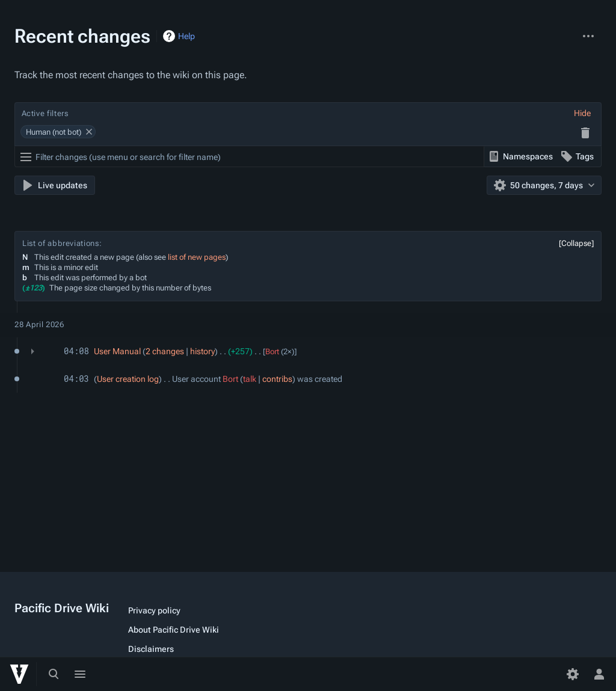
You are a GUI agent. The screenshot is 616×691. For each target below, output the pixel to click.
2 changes (165, 351)
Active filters (45, 113)
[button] (582, 113)
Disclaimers (151, 649)
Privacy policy (154, 610)
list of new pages (197, 257)
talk (250, 379)
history (202, 351)
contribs (277, 379)
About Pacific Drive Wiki (174, 630)
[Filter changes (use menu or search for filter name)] (249, 157)
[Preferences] (573, 674)
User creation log (128, 379)
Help (186, 36)
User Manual (117, 351)
